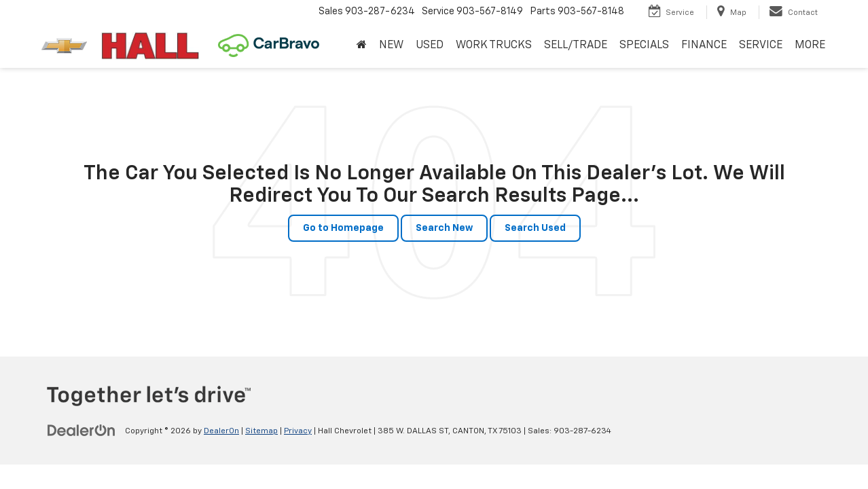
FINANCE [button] (704, 46)
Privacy (298, 431)
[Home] (362, 46)
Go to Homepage (343, 228)
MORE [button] (810, 46)
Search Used (535, 228)
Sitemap (261, 431)
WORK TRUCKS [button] (494, 46)
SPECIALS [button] (644, 46)
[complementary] (827, 448)
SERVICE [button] (761, 46)
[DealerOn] (82, 431)
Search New (444, 228)
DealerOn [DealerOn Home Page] (221, 431)
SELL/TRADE (576, 46)
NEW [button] (391, 46)
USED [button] (430, 46)
